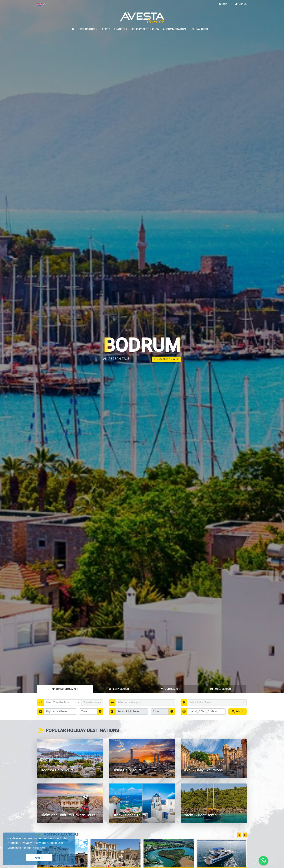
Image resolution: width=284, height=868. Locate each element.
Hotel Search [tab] (221, 689)
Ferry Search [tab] (119, 689)
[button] (42, 4)
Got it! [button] (39, 858)
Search (238, 711)
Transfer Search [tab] (65, 689)
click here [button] (39, 848)
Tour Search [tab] (170, 689)
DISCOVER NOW (167, 359)
